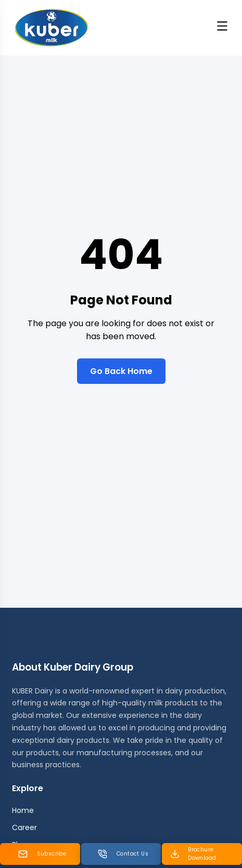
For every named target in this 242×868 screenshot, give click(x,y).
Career (24, 827)
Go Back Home (121, 371)
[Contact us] (121, 854)
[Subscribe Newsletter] (40, 854)
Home (23, 810)
